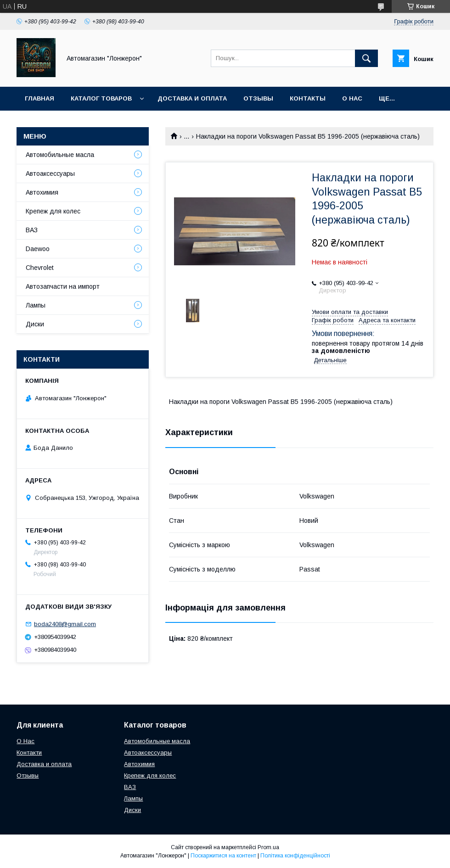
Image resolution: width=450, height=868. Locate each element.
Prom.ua (268, 847)
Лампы (36, 305)
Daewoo (38, 249)
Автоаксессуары (50, 174)
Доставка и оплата (192, 98)
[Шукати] (366, 58)
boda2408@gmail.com (65, 624)
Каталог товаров (101, 98)
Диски (35, 324)
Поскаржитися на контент (223, 856)
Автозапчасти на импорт (63, 286)
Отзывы (258, 98)
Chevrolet (40, 268)
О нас (352, 98)
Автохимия (42, 192)
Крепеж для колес (53, 211)
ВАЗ (32, 230)
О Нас (25, 741)
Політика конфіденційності (295, 856)
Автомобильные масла (60, 155)
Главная (39, 98)
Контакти (29, 753)
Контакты (308, 98)
